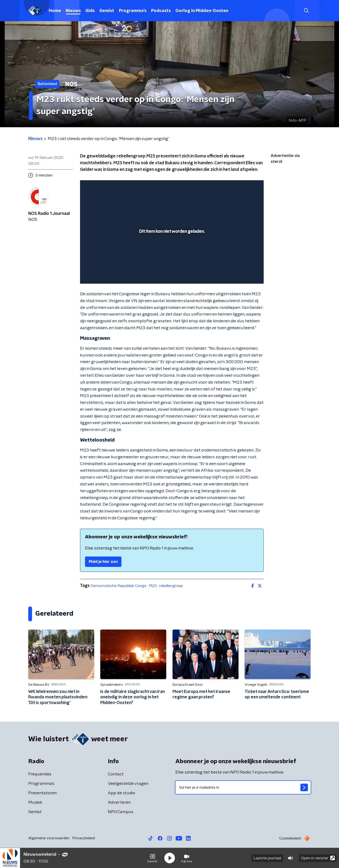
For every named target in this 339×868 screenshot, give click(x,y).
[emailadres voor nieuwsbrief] (243, 787)
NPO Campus (121, 812)
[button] (152, 858)
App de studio (121, 793)
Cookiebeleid (290, 838)
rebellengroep (171, 586)
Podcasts (161, 11)
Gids (90, 11)
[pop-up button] (243, 273)
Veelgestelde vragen (128, 784)
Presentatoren (42, 793)
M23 (153, 586)
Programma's (133, 11)
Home (55, 11)
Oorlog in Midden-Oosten (202, 11)
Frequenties (40, 774)
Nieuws (73, 11)
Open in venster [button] (318, 858)
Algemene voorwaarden (49, 838)
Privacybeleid (84, 838)
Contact (116, 774)
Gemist (107, 11)
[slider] (171, 261)
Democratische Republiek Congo (119, 586)
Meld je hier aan (103, 562)
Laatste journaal (267, 858)
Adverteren (119, 802)
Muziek (35, 802)
